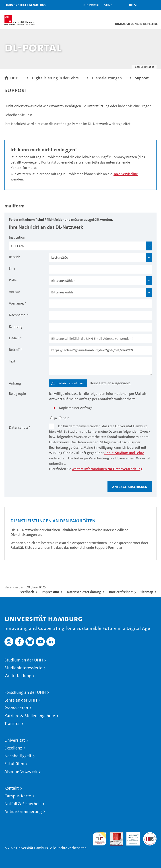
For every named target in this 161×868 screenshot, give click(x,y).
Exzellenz (13, 748)
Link (12, 269)
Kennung (16, 327)
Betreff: (15, 350)
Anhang (15, 383)
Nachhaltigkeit (18, 756)
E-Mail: (14, 338)
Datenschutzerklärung (84, 592)
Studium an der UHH (24, 660)
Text (12, 361)
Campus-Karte (18, 796)
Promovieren (16, 708)
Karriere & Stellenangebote (30, 716)
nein (66, 418)
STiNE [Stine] (108, 5)
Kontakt (12, 788)
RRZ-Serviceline (126, 174)
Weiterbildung (18, 676)
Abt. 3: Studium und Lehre (124, 453)
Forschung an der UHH (25, 692)
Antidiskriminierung (23, 812)
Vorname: (17, 303)
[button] (132, 5)
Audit (114, 834)
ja (56, 418)
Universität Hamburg (25, 5)
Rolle (13, 280)
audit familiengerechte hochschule (100, 839)
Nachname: (18, 315)
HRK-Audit (131, 837)
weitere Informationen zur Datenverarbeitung (107, 469)
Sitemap (147, 592)
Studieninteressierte (23, 668)
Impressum (50, 592)
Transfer (12, 724)
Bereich (15, 257)
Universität (15, 740)
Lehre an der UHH (21, 700)
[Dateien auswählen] (68, 383)
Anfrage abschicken (130, 487)
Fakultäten (14, 764)
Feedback (27, 592)
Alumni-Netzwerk (21, 771)
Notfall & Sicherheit (23, 804)
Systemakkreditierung (150, 834)
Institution (17, 237)
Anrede (14, 292)
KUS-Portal (91, 5)
